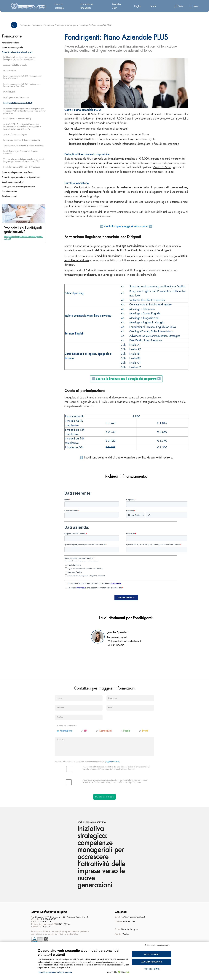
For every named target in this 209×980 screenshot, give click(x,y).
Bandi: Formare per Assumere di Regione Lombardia (20, 152)
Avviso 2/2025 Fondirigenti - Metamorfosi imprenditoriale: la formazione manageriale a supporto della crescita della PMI (22, 127)
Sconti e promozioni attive (13, 182)
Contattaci (121, 912)
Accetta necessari (152, 962)
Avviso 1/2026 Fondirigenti (15, 134)
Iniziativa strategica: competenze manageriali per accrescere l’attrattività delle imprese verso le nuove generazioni (24, 111)
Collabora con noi (9, 196)
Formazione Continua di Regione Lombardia (22, 140)
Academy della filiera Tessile (15, 65)
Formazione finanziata (87, 6)
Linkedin (125, 930)
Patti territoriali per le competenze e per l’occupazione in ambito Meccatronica (19, 58)
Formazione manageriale (12, 48)
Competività (105, 731)
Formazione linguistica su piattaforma (17, 172)
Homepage (25, 25)
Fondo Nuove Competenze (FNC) (17, 119)
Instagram (135, 930)
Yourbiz (126, 935)
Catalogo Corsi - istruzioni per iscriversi (18, 187)
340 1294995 (118, 645)
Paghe (138, 6)
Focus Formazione (10, 191)
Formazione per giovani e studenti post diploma (22, 177)
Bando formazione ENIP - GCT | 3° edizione (22, 167)
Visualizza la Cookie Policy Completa (55, 972)
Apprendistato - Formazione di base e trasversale (23, 146)
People (127, 731)
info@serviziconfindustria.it (133, 917)
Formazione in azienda (118, 637)
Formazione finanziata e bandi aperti (61, 25)
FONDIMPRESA (10, 70)
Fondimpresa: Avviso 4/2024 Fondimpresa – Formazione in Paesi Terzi (22, 85)
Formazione (37, 25)
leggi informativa (113, 761)
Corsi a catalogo (59, 6)
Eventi (153, 6)
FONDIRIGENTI (10, 92)
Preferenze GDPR (152, 969)
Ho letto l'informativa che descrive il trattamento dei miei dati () (88, 761)
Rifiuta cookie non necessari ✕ (158, 945)
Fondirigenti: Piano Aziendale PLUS (18, 103)
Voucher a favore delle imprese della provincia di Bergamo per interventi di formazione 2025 (24, 160)
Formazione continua (11, 43)
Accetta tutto (152, 954)
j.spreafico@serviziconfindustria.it (126, 641)
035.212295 (129, 922)
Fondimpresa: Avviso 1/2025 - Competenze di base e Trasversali (23, 77)
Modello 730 (116, 6)
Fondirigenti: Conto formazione (16, 97)
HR (86, 731)
